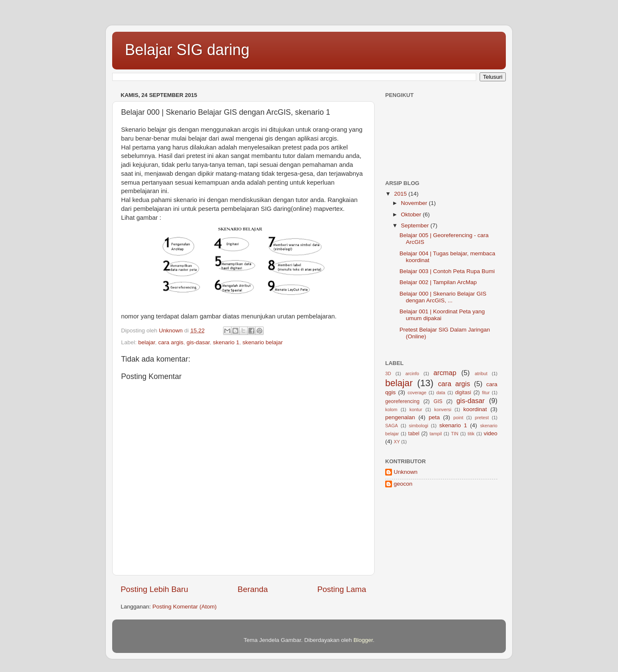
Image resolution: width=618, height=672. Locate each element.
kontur (416, 409)
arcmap (445, 373)
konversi (443, 409)
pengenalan (400, 417)
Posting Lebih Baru (154, 589)
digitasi (463, 393)
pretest (482, 418)
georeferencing (402, 401)
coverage (417, 393)
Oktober (412, 214)
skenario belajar (263, 342)
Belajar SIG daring (187, 50)
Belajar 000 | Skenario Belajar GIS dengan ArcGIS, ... (443, 297)
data (441, 393)
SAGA (392, 426)
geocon (403, 484)
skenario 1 (226, 342)
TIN (455, 434)
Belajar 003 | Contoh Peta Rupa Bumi (447, 271)
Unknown (406, 472)
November (415, 203)
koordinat (475, 409)
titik (471, 434)
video (491, 433)
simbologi (419, 426)
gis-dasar (198, 342)
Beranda (252, 589)
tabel (414, 434)
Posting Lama (342, 589)
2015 (401, 194)
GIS (438, 401)
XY (397, 442)
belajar (147, 342)
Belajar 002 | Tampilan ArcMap (438, 282)
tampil (436, 434)
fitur (486, 393)
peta (434, 417)
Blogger (363, 640)
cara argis (171, 342)
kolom (391, 409)
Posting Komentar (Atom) (185, 607)
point (458, 418)
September (416, 225)
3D (388, 373)
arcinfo (412, 373)
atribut (481, 373)
